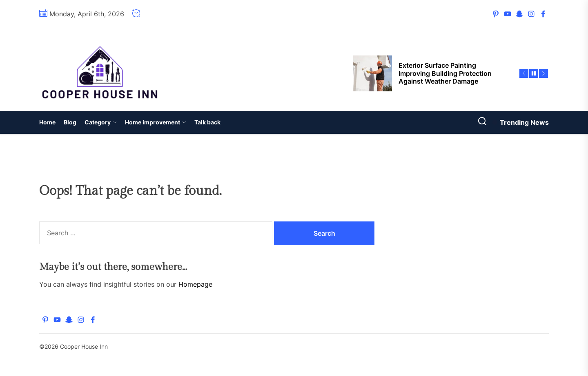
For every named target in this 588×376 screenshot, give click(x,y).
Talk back (207, 122)
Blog (70, 122)
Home (47, 122)
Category (101, 122)
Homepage (195, 284)
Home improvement (156, 122)
